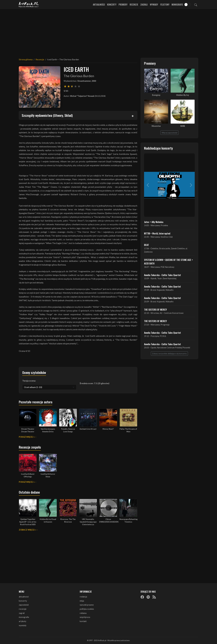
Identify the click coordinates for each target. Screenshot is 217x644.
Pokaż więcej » (27, 437)
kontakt (83, 621)
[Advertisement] (108, 32)
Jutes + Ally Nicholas (154, 222)
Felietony (165, 5)
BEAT (146, 245)
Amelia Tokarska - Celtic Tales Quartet (162, 275)
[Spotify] (148, 597)
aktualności (24, 597)
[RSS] (154, 597)
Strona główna (26, 59)
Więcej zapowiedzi (169, 133)
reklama (83, 613)
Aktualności (99, 5)
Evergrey (156, 95)
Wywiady (154, 5)
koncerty (23, 601)
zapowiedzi (24, 605)
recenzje (23, 609)
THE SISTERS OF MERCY (155, 309)
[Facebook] (142, 597)
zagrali (22, 613)
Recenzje (134, 5)
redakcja (83, 597)
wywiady (23, 625)
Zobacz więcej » (27, 530)
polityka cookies (87, 609)
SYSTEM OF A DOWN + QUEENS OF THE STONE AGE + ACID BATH (168, 262)
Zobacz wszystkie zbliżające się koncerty (169, 354)
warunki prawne (87, 605)
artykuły (22, 621)
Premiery (123, 5)
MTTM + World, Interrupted (157, 233)
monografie (24, 617)
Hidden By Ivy (183, 95)
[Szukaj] (196, 5)
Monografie (177, 5)
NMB (183, 126)
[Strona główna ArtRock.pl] (29, 5)
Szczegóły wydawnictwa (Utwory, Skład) (47, 115)
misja (82, 601)
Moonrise (156, 126)
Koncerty (112, 5)
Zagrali (144, 5)
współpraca (85, 617)
